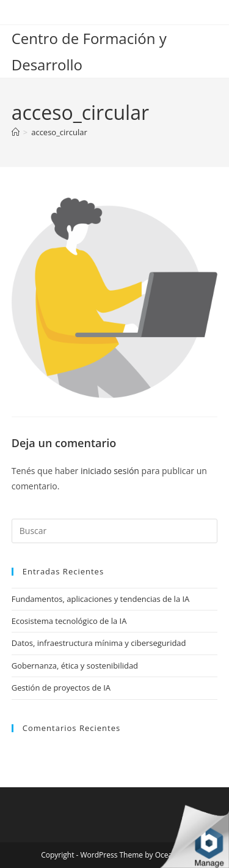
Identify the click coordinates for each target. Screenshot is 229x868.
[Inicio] (16, 132)
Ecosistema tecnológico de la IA (69, 621)
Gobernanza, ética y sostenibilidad (75, 666)
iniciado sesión (110, 471)
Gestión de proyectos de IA (61, 688)
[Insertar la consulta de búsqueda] (115, 531)
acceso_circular (59, 132)
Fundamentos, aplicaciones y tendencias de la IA (101, 599)
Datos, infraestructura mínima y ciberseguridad (99, 643)
